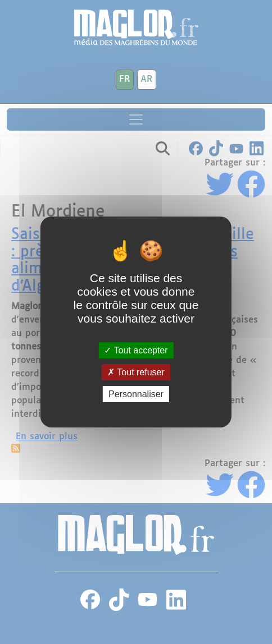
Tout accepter (136, 350)
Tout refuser (136, 372)
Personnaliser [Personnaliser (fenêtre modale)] (136, 394)
